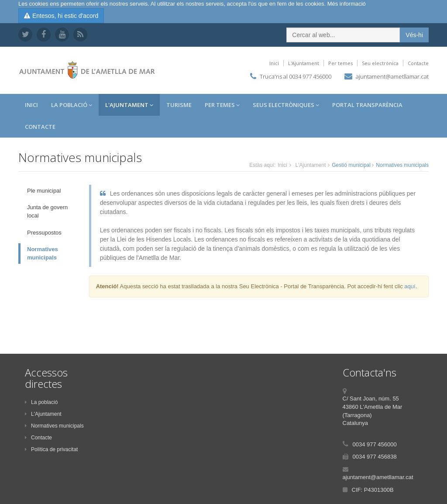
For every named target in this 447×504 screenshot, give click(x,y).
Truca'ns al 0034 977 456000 (296, 76)
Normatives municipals (43, 253)
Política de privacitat (51, 449)
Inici (274, 63)
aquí (410, 286)
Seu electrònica (380, 63)
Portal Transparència (367, 105)
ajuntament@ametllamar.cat (392, 76)
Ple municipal (44, 191)
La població (41, 402)
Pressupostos (44, 233)
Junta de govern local (47, 211)
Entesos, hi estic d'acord (61, 16)
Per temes (340, 63)
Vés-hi (414, 35)
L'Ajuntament (304, 63)
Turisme (179, 105)
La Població (72, 105)
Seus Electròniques (286, 105)
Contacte (418, 63)
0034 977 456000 (375, 444)
